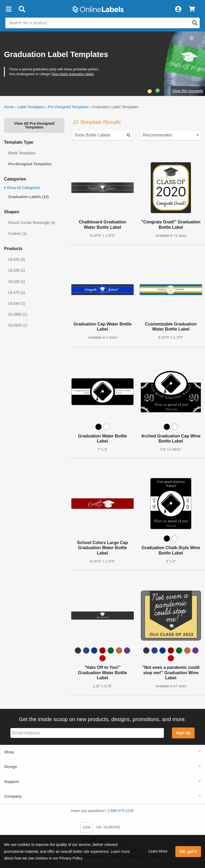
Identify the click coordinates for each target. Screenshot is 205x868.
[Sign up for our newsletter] (87, 733)
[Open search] (195, 23)
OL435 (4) (17, 259)
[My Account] (178, 9)
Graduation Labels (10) (29, 197)
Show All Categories (22, 188)
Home (9, 107)
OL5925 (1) (18, 325)
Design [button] (11, 767)
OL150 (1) (17, 270)
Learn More (158, 851)
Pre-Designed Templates (68, 107)
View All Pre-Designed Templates (34, 125)
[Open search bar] (22, 9)
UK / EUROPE (108, 827)
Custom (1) (17, 234)
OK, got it (188, 851)
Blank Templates (22, 153)
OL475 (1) (17, 292)
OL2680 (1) (18, 314)
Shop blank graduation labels (73, 74)
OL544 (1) (17, 303)
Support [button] (12, 782)
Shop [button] (9, 752)
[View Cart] (192, 9)
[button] (9, 9)
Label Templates (31, 107)
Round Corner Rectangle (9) (32, 223)
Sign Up (183, 733)
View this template (188, 91)
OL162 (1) (17, 282)
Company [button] (13, 796)
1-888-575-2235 (121, 811)
